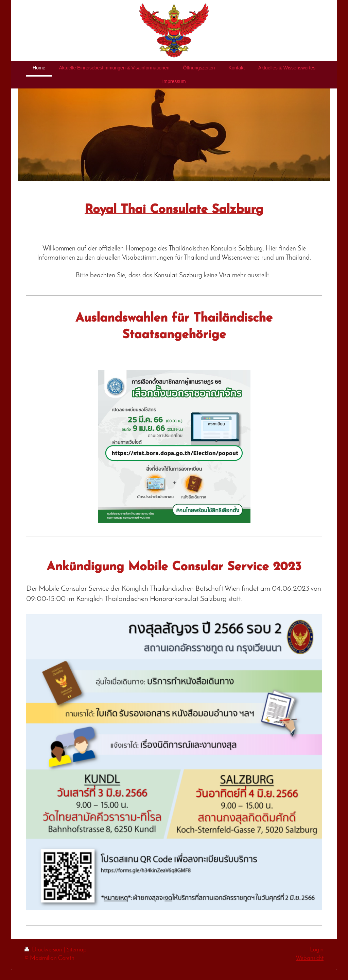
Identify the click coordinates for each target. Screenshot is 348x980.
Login (317, 950)
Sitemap (76, 950)
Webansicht (310, 958)
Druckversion (44, 950)
